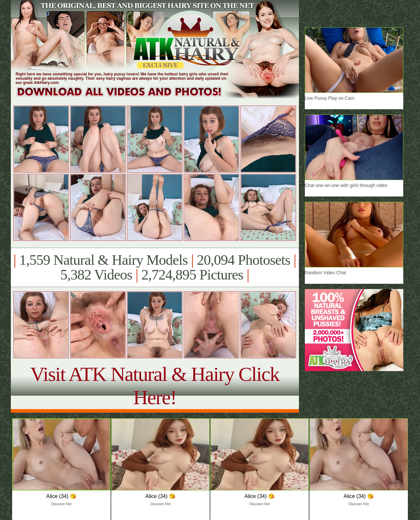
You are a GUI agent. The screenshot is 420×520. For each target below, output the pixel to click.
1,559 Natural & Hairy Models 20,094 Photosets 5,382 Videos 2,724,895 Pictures (155, 267)
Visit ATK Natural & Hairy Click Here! (155, 386)
